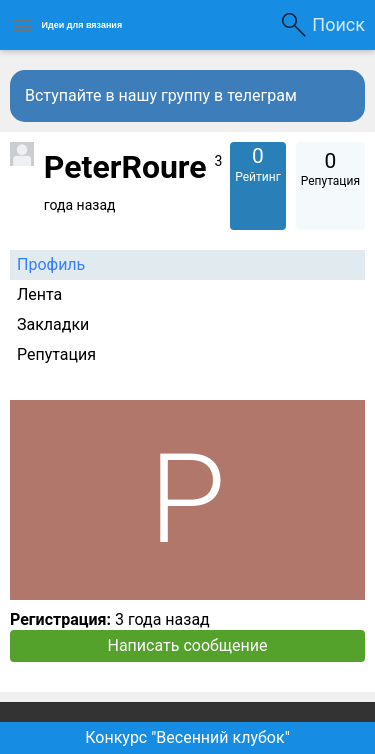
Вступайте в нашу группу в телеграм (161, 95)
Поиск (338, 24)
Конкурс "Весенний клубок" (187, 737)
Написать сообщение (188, 645)
